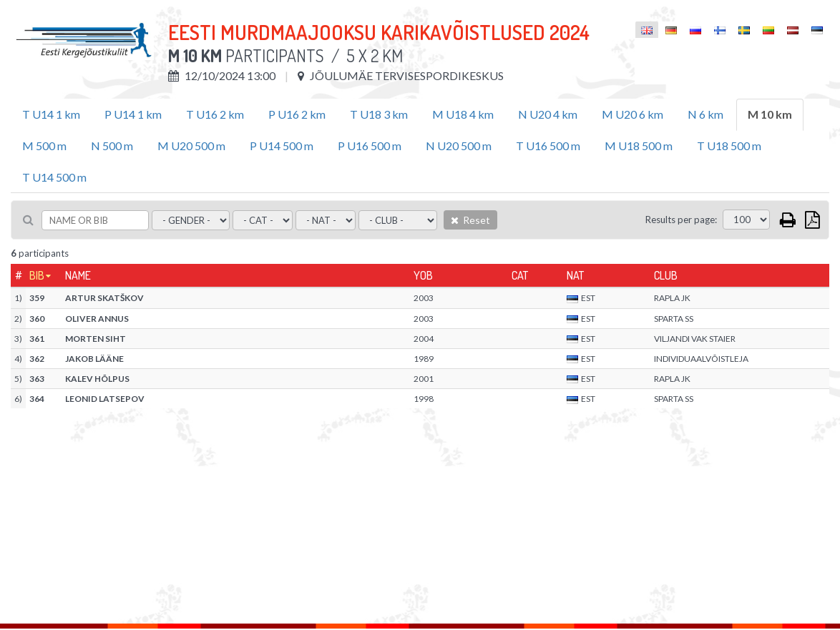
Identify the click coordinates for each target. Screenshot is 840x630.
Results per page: (681, 220)
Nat (575, 275)
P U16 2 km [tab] (297, 114)
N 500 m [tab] (112, 146)
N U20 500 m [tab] (459, 146)
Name (78, 275)
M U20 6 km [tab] (633, 114)
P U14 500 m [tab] (282, 146)
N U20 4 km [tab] (548, 114)
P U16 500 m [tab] (370, 146)
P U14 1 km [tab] (133, 114)
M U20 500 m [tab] (191, 146)
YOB (423, 275)
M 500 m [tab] (44, 146)
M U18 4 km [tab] (463, 114)
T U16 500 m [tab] (548, 146)
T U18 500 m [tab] (729, 146)
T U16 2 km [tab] (215, 114)
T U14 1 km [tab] (51, 114)
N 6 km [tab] (705, 114)
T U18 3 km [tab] (379, 114)
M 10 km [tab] (770, 114)
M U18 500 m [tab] (639, 146)
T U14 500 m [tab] (54, 177)
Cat (520, 275)
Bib (37, 275)
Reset (470, 220)
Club (666, 275)
